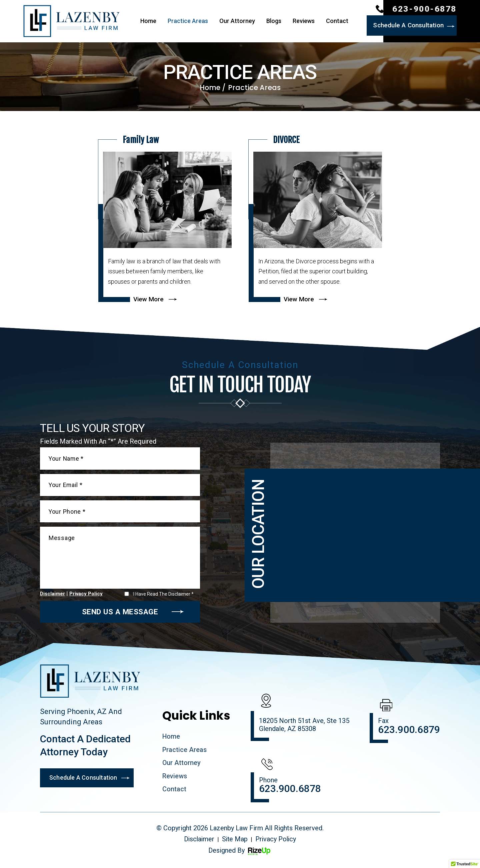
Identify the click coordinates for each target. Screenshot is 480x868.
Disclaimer (52, 596)
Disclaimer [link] (198, 843)
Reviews (304, 21)
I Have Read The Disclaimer (163, 596)
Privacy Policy (86, 596)
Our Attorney (237, 21)
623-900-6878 (424, 9)
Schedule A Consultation (407, 25)
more (165, 219)
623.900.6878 (290, 792)
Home (148, 21)
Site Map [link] (235, 843)
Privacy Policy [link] (276, 843)
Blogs (274, 21)
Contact (337, 21)
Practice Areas (188, 21)
